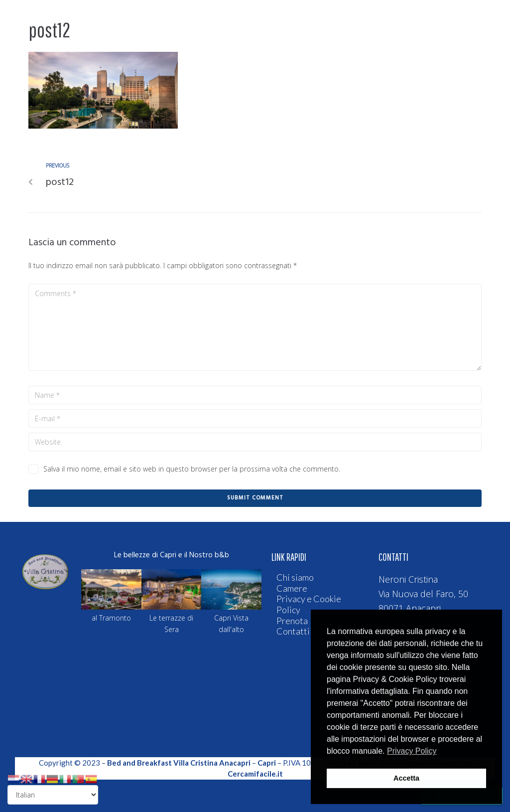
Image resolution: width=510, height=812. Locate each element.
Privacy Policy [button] (412, 751)
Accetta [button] (406, 778)
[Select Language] (53, 795)
